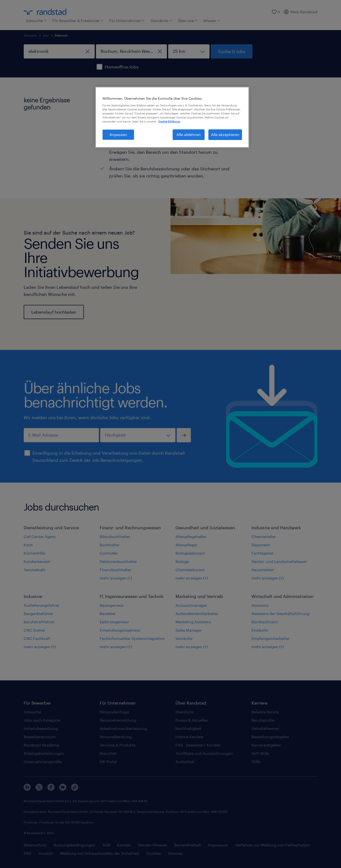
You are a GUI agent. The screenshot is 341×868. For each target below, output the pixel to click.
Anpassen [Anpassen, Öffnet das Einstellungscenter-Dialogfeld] (118, 134)
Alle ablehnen (189, 134)
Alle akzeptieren (225, 134)
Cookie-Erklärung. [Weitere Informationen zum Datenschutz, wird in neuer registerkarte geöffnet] (169, 121)
